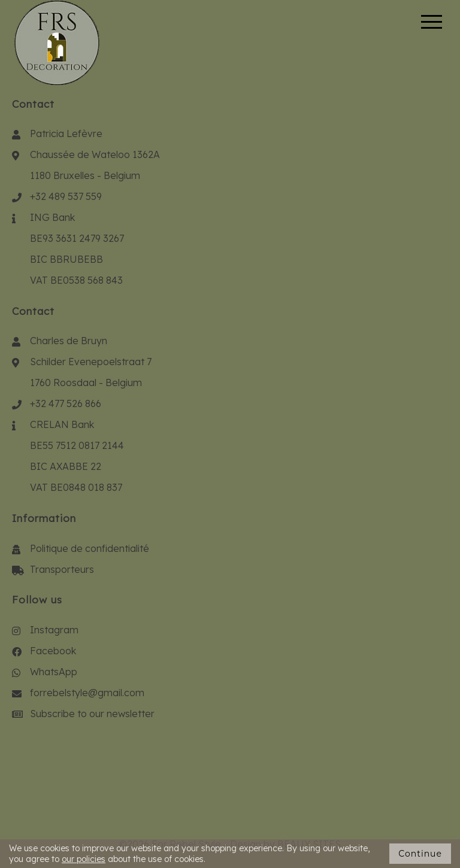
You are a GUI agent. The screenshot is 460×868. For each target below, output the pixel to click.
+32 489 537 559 (66, 196)
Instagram (54, 630)
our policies (84, 859)
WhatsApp (54, 672)
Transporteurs (62, 569)
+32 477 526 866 (66, 403)
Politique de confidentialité (90, 548)
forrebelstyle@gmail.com (87, 693)
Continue (420, 854)
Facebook (53, 651)
